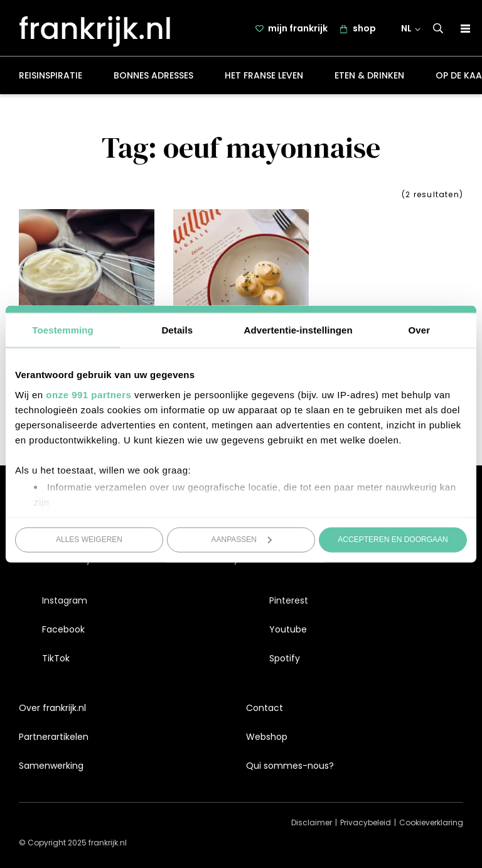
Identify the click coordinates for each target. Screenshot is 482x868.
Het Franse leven (264, 78)
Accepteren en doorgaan (393, 540)
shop (365, 30)
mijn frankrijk (298, 30)
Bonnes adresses (153, 78)
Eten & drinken (369, 78)
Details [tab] (177, 330)
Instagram (65, 600)
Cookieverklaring (431, 823)
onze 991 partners (88, 394)
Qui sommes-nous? (290, 766)
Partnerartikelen (54, 737)
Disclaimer (312, 823)
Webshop (267, 737)
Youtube (288, 629)
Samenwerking (51, 766)
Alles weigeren (89, 540)
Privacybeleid (366, 823)
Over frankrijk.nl (52, 708)
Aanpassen (242, 540)
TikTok (56, 659)
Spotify (285, 659)
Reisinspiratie (51, 78)
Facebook (63, 629)
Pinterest (289, 600)
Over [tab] (420, 330)
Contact (265, 708)
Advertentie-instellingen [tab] (298, 330)
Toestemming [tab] (63, 330)
